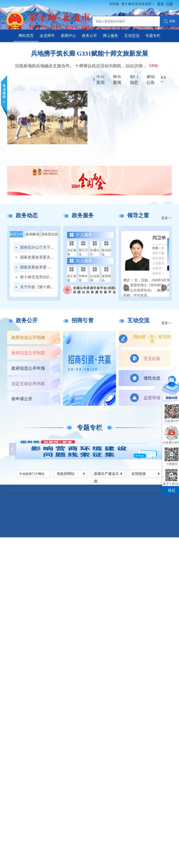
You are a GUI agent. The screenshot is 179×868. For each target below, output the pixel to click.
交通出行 (95, 252)
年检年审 (83, 278)
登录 (160, 4)
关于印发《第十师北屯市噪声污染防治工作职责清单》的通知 (37, 287)
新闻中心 (68, 36)
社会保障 (95, 278)
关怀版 (114, 4)
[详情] (154, 66)
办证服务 (72, 252)
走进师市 (47, 36)
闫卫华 (159, 238)
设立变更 (72, 278)
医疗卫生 (83, 252)
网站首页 (26, 36)
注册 (169, 4)
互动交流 (132, 36)
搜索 (169, 22)
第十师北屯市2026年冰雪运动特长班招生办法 (37, 277)
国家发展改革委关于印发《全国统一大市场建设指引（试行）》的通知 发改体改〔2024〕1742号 (37, 257)
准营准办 (106, 278)
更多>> (167, 218)
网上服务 (111, 36)
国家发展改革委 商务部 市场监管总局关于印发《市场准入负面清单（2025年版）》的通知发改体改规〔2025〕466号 (37, 267)
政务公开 (89, 36)
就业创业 (106, 252)
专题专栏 (153, 36)
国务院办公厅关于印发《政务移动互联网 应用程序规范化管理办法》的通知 (37, 247)
